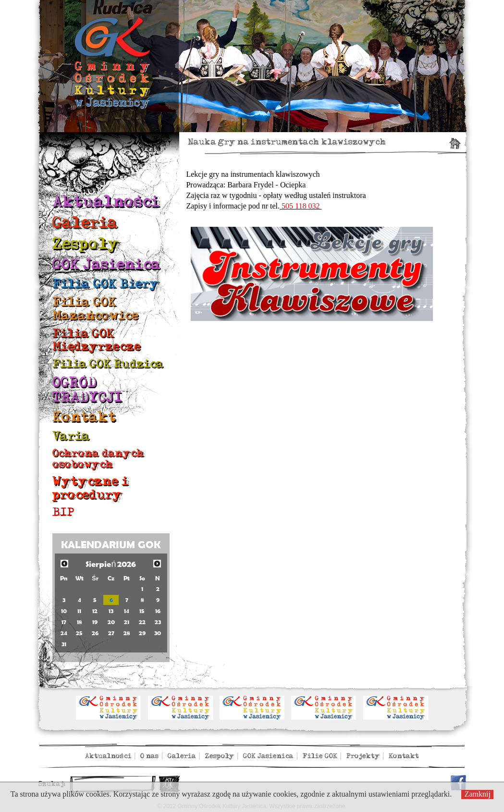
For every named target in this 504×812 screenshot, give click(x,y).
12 (95, 611)
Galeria (85, 223)
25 (79, 633)
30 (158, 633)
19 (95, 622)
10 (64, 611)
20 (111, 622)
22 (142, 622)
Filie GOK (320, 756)
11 (79, 611)
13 (111, 611)
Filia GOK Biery (106, 284)
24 (64, 633)
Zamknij (478, 794)
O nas (149, 756)
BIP (63, 512)
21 (127, 622)
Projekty (363, 756)
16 (158, 611)
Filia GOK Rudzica (108, 364)
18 (79, 622)
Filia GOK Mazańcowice (95, 309)
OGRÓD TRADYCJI (87, 390)
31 (64, 644)
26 (95, 633)
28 (127, 633)
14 (127, 611)
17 (64, 622)
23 (158, 622)
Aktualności (106, 202)
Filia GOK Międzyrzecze (97, 340)
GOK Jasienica (106, 265)
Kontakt (84, 417)
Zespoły (86, 244)
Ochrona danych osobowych (98, 459)
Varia (71, 436)
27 (111, 633)
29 (142, 633)
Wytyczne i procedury (90, 488)
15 (142, 611)
